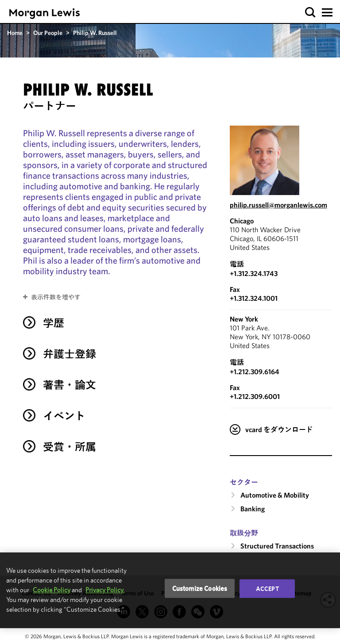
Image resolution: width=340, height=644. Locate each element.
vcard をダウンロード (279, 429)
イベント (64, 416)
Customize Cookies (200, 588)
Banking (253, 509)
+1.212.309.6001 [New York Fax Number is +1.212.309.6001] (255, 396)
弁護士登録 (70, 354)
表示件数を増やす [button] (56, 297)
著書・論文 (70, 385)
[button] (311, 13)
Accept (267, 588)
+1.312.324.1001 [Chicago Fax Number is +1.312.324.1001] (254, 298)
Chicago (242, 221)
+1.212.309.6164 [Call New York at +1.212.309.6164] (255, 372)
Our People (48, 33)
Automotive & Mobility (275, 495)
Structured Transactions (277, 546)
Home (15, 33)
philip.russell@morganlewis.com (278, 205)
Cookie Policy (52, 590)
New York (244, 319)
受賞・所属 (70, 447)
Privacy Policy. (105, 590)
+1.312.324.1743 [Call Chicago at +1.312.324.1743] (254, 273)
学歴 (54, 323)
